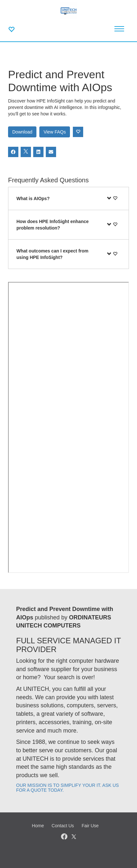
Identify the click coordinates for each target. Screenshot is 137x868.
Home (38, 826)
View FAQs (55, 132)
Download (22, 132)
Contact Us (63, 826)
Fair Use (90, 826)
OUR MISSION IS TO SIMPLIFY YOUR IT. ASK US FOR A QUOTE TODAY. (68, 788)
